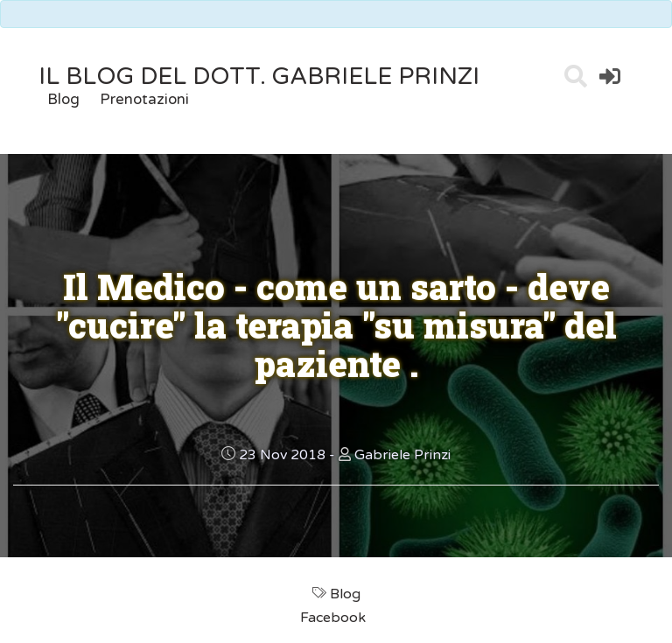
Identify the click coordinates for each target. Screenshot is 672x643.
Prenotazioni (144, 99)
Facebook (335, 618)
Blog (63, 99)
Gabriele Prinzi (402, 455)
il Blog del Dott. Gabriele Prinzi (259, 77)
